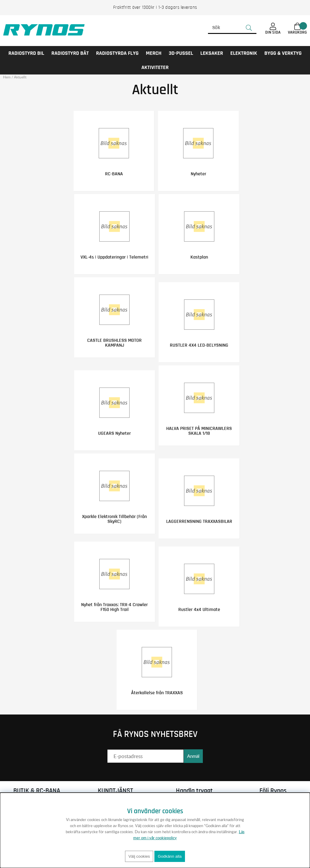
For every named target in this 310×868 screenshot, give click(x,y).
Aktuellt (20, 77)
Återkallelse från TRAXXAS (157, 692)
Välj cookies (139, 856)
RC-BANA (115, 174)
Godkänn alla (170, 856)
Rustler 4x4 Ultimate (198, 609)
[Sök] (232, 28)
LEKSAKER (212, 53)
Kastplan (198, 257)
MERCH (154, 53)
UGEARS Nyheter (116, 433)
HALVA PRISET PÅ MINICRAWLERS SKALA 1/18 (198, 431)
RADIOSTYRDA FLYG (117, 53)
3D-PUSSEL (181, 53)
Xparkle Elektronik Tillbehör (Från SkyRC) (116, 518)
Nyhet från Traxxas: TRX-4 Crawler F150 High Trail (116, 606)
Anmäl (193, 755)
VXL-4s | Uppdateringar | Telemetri (116, 257)
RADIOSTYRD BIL (26, 53)
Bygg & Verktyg (283, 53)
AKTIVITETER (155, 67)
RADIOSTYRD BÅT (70, 53)
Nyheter (197, 174)
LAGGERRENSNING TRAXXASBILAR (198, 521)
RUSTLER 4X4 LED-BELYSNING (198, 345)
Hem (7, 77)
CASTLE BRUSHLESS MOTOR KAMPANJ (116, 342)
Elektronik (244, 53)
